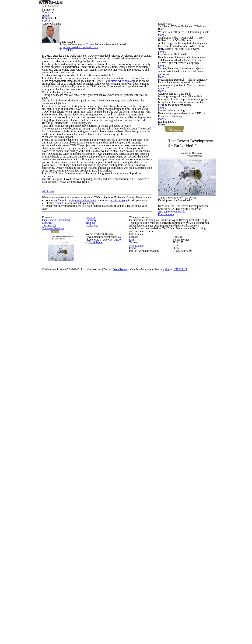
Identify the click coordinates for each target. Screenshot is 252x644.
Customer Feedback (60, 568)
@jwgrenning (152, 597)
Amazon (191, 490)
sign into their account (87, 430)
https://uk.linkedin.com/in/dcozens (91, 79)
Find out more (183, 508)
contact (63, 440)
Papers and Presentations (64, 544)
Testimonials (56, 560)
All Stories (52, 413)
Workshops (99, 561)
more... (170, 90)
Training (97, 554)
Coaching (97, 546)
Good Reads (206, 490)
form (147, 590)
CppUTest (55, 552)
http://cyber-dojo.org (138, 165)
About (129, 12)
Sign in (168, 12)
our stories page (125, 430)
